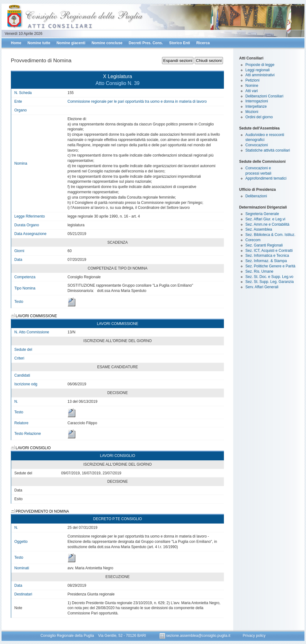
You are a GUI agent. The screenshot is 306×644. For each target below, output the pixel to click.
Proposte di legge (260, 65)
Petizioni (252, 80)
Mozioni (252, 112)
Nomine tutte (39, 43)
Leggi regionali (257, 70)
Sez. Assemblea (259, 229)
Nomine (252, 86)
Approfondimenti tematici (266, 178)
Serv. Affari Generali (262, 287)
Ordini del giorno (259, 117)
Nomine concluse (107, 43)
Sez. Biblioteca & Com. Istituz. (270, 235)
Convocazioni (257, 145)
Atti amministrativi (260, 75)
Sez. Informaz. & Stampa (266, 261)
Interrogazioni (257, 101)
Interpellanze (256, 106)
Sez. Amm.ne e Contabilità (267, 224)
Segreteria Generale (262, 214)
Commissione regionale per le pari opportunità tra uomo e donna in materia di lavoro (137, 101)
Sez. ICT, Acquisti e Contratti (269, 251)
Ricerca (203, 43)
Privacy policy (254, 636)
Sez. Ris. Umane (259, 271)
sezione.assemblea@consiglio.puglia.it (195, 636)
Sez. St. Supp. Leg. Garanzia (269, 282)
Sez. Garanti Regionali (264, 245)
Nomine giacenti (71, 43)
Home (16, 43)
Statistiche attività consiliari (268, 150)
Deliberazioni (256, 196)
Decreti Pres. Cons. (146, 43)
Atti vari (252, 91)
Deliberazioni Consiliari (264, 96)
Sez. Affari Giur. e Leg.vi (265, 219)
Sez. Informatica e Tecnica (267, 256)
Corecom (253, 240)
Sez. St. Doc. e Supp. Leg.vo (269, 277)
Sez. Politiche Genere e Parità (270, 266)
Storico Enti (180, 43)
